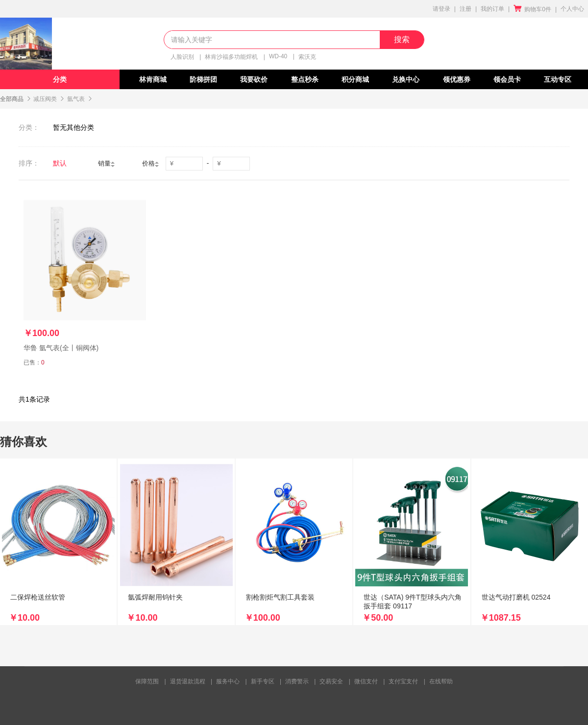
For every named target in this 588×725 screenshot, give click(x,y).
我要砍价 (254, 79)
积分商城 (355, 79)
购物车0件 (532, 9)
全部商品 (12, 99)
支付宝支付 (403, 681)
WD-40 (278, 56)
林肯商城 (153, 79)
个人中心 (572, 9)
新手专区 (263, 681)
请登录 (441, 9)
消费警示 (297, 681)
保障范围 (147, 681)
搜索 (402, 39)
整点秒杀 (305, 79)
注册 (465, 9)
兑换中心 (406, 79)
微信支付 (366, 681)
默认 (60, 163)
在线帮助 (441, 681)
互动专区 (558, 79)
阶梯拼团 (203, 79)
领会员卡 (507, 79)
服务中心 (228, 681)
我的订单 (492, 9)
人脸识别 (182, 57)
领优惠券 (457, 79)
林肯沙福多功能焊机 (231, 57)
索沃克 (307, 57)
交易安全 (331, 681)
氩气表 (76, 99)
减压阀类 (45, 99)
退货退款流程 (188, 681)
